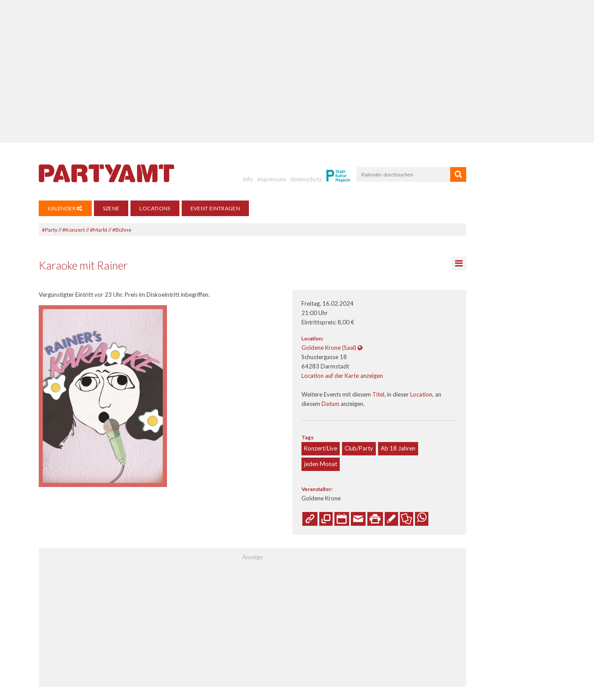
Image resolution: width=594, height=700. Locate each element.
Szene (111, 208)
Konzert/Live (321, 448)
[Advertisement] (297, 71)
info (248, 179)
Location (421, 394)
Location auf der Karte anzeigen (342, 376)
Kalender (65, 208)
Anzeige (252, 557)
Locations (155, 208)
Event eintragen (215, 208)
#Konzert (74, 230)
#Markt (99, 230)
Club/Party (359, 448)
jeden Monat (321, 464)
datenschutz (306, 179)
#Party (50, 230)
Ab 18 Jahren (398, 448)
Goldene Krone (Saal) (329, 348)
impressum (272, 179)
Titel (378, 394)
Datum (330, 404)
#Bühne (122, 230)
